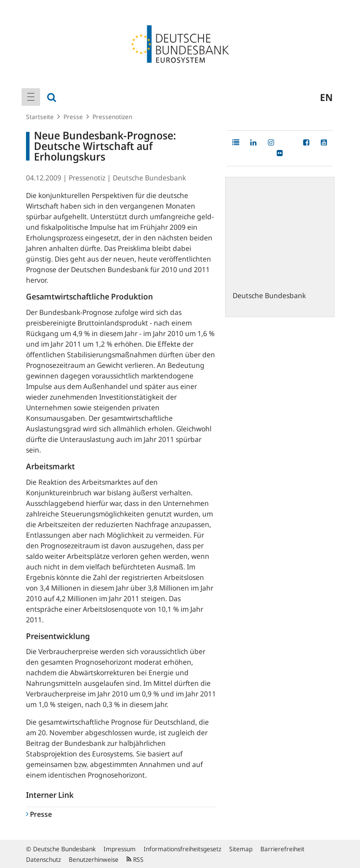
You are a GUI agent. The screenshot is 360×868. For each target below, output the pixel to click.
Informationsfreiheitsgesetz (182, 849)
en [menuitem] (326, 97)
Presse (73, 117)
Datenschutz (43, 859)
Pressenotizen (112, 117)
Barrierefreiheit (282, 849)
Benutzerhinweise (94, 859)
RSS (135, 859)
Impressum (120, 849)
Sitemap (241, 849)
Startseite (40, 117)
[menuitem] (31, 97)
